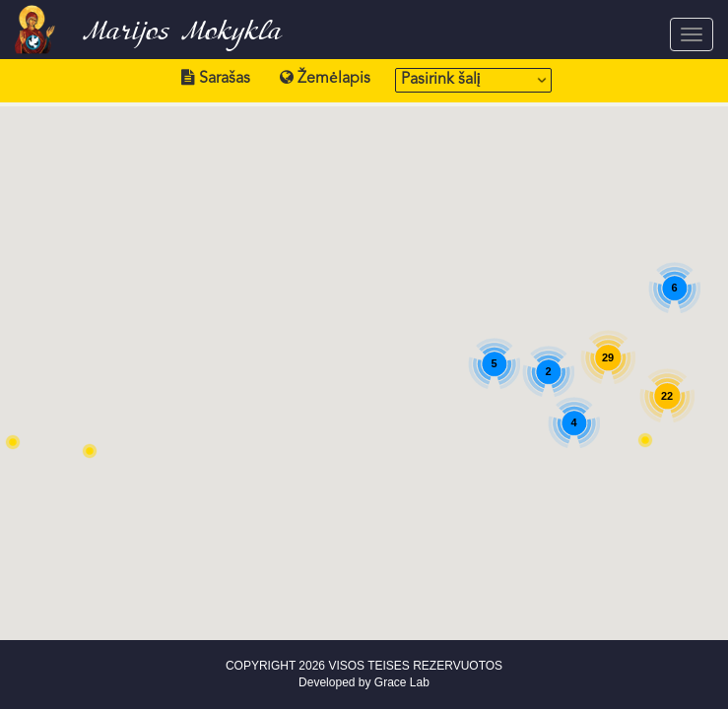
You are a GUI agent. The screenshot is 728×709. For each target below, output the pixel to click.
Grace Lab (402, 682)
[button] (90, 451)
